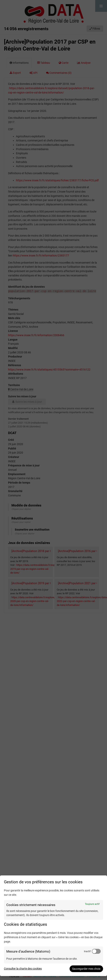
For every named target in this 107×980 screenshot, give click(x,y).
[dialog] (53, 926)
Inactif (87, 951)
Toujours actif (92, 904)
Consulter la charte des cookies (23, 969)
